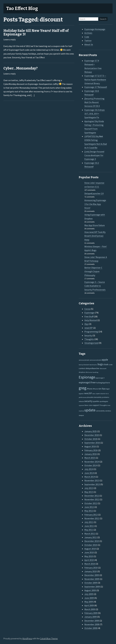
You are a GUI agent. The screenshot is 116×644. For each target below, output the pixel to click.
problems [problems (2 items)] (106, 397)
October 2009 (91, 583)
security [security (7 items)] (88, 401)
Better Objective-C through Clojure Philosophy (93, 271)
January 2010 (91, 571)
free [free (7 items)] (93, 382)
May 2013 (89, 492)
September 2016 (92, 443)
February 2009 (91, 613)
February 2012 (91, 515)
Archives (88, 33)
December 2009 (92, 575)
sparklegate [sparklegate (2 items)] (104, 401)
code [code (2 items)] (111, 364)
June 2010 (89, 552)
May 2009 (89, 602)
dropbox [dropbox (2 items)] (82, 372)
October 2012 (91, 503)
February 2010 (91, 568)
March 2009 (90, 609)
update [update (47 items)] (90, 410)
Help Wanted (91, 320)
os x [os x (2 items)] (107, 393)
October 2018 (91, 439)
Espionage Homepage (95, 29)
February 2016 (91, 450)
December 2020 (92, 435)
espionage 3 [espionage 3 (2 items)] (100, 378)
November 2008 (92, 624)
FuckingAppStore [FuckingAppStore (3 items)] (103, 383)
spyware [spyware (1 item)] (81, 405)
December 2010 (92, 541)
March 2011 (90, 534)
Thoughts (89, 339)
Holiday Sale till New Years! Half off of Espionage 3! (36, 32)
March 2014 (90, 477)
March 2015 (90, 458)
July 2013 (89, 488)
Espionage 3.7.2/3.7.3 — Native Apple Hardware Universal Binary (95, 79)
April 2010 (89, 560)
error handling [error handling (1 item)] (94, 372)
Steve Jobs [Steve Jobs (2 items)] (88, 405)
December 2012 (92, 496)
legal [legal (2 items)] (108, 389)
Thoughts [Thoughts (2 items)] (103, 405)
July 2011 (89, 522)
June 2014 (89, 473)
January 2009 (91, 617)
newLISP (88, 328)
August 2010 (90, 549)
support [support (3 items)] (96, 405)
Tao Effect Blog (22, 8)
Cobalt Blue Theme (49, 638)
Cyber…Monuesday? (21, 68)
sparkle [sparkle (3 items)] (96, 401)
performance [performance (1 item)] (83, 397)
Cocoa (87, 309)
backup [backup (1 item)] (81, 365)
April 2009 (89, 605)
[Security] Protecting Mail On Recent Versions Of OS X (94, 102)
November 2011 (92, 518)
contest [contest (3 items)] (82, 368)
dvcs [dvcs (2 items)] (87, 372)
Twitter (88, 41)
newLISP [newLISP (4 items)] (88, 393)
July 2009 (89, 594)
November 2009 (92, 579)
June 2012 (89, 507)
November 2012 (92, 499)
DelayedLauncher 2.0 (94, 193)
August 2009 (90, 590)
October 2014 (91, 465)
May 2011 (89, 530)
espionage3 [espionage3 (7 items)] (85, 382)
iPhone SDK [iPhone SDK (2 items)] (97, 389)
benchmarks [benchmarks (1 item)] (93, 365)
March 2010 (90, 564)
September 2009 (92, 587)
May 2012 (89, 511)
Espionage (89, 313)
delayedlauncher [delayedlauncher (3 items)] (93, 368)
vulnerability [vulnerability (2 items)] (100, 411)
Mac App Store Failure (95, 225)
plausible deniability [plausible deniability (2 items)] (94, 397)
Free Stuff (89, 316)
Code (87, 37)
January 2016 (91, 454)
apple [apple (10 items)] (105, 360)
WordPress (27, 638)
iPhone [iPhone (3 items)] (90, 389)
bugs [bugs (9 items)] (100, 364)
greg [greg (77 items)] (83, 388)
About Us (89, 44)
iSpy (86, 324)
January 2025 (91, 431)
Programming (91, 332)
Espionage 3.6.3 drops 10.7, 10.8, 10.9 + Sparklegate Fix (95, 114)
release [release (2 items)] (81, 401)
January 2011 (91, 537)
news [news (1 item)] (94, 394)
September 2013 (92, 484)
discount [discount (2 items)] (103, 368)
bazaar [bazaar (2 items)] (86, 364)
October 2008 (91, 628)
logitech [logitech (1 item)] (81, 394)
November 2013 (92, 480)
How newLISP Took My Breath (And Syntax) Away (95, 236)
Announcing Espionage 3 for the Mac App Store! (95, 204)
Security (88, 335)
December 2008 (92, 621)
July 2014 (89, 469)
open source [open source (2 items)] (101, 393)
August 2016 (90, 446)
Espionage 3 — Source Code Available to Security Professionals (95, 286)
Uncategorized (91, 343)
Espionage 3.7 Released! (96, 87)
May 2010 (89, 556)
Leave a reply (10, 39)
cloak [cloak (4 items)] (106, 364)
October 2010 (91, 545)
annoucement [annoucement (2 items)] (84, 360)
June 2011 (89, 526)
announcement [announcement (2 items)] (95, 360)
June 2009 (89, 598)
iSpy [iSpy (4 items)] (104, 389)
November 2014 (92, 462)
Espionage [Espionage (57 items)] (87, 377)
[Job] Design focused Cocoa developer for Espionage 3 (94, 155)
